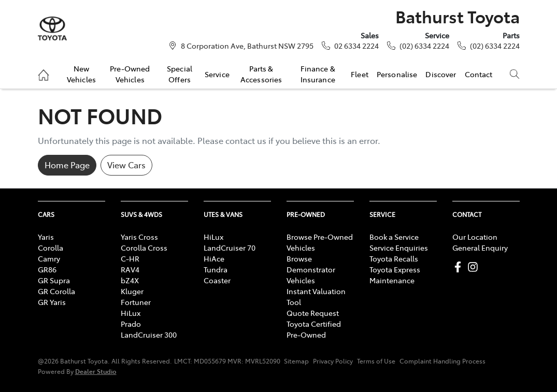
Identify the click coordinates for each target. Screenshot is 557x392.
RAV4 (130, 269)
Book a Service (394, 237)
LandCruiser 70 (230, 248)
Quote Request (313, 313)
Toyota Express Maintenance (395, 275)
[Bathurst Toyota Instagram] (475, 267)
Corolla (51, 248)
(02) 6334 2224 (424, 46)
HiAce (214, 258)
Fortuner (136, 302)
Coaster (217, 280)
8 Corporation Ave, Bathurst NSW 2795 (247, 46)
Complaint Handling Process (442, 361)
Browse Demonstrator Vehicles (311, 269)
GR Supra (54, 280)
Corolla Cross (144, 248)
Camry (49, 258)
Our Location (475, 237)
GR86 (47, 269)
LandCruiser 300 (149, 335)
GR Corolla (56, 291)
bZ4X (130, 280)
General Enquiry (480, 248)
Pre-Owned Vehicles (130, 74)
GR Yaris (52, 302)
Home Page (67, 165)
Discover (441, 74)
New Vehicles (81, 74)
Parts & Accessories (261, 74)
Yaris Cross (139, 237)
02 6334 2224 (356, 46)
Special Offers (180, 74)
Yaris (46, 237)
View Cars (126, 165)
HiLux (131, 313)
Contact (479, 74)
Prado (131, 324)
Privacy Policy (333, 361)
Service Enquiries (399, 248)
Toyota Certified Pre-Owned (314, 329)
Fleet (360, 74)
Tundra (216, 269)
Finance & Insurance (318, 74)
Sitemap (296, 361)
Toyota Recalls (394, 258)
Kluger (132, 291)
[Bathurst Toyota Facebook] (460, 267)
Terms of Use (376, 361)
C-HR (130, 258)
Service (217, 74)
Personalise (397, 74)
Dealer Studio (96, 371)
